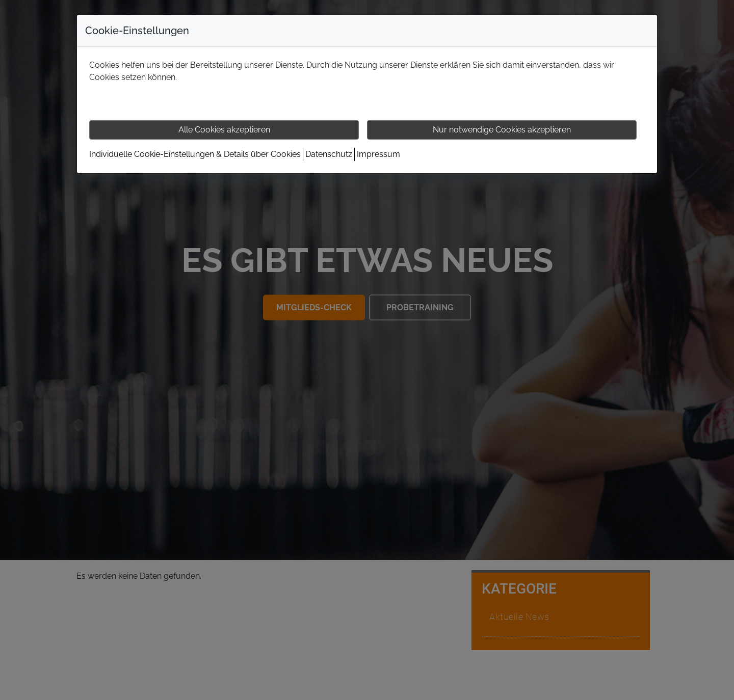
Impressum (378, 154)
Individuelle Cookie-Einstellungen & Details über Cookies (195, 154)
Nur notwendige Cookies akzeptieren (502, 130)
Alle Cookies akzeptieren (224, 130)
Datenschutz (329, 154)
